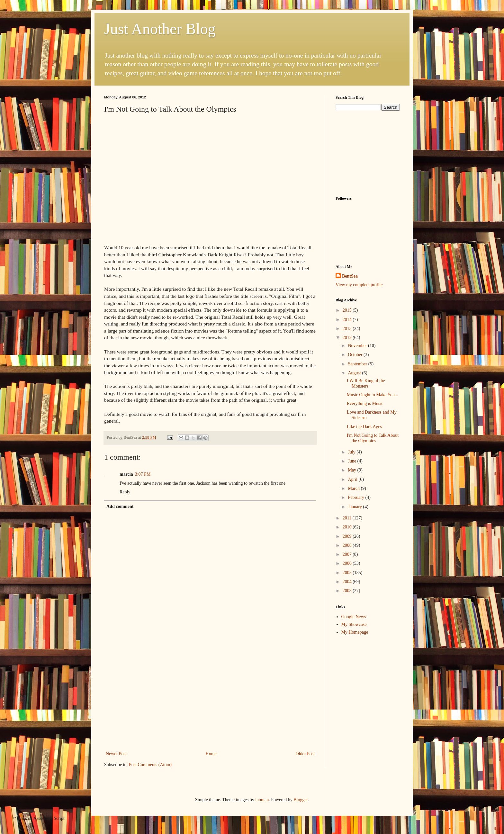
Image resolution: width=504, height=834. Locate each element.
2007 (348, 554)
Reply (125, 492)
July (352, 452)
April (353, 479)
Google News (354, 617)
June (352, 461)
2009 (348, 536)
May (352, 470)
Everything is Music (365, 403)
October (356, 355)
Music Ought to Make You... (372, 395)
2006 (348, 563)
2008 (348, 545)
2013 (348, 329)
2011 (348, 518)
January (355, 507)
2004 (348, 582)
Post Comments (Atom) (150, 765)
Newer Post (116, 754)
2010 (348, 527)
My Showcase (354, 624)
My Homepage (355, 632)
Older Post (305, 754)
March (354, 488)
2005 (348, 573)
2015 (348, 310)
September (358, 364)
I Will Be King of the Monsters (366, 383)
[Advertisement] (210, 701)
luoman (262, 800)
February (356, 497)
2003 (348, 591)
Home (211, 754)
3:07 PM (143, 474)
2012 (348, 338)
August (355, 373)
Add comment (120, 506)
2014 (348, 320)
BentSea (350, 276)
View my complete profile (359, 285)
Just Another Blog (160, 29)
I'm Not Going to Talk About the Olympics (373, 438)
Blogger (301, 800)
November (358, 346)
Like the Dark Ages (364, 427)
